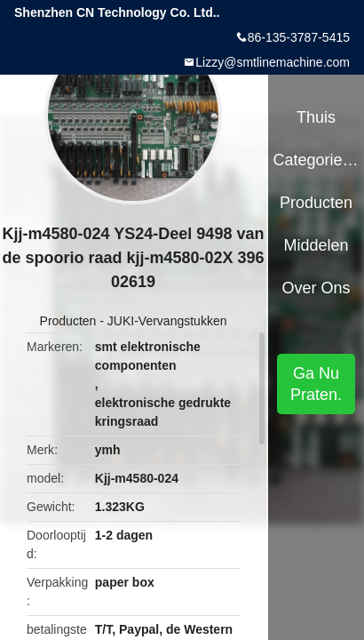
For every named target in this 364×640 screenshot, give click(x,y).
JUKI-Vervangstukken (167, 321)
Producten (68, 321)
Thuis (316, 117)
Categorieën (316, 160)
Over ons (317, 288)
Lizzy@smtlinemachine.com (273, 62)
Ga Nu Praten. (316, 384)
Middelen (317, 245)
